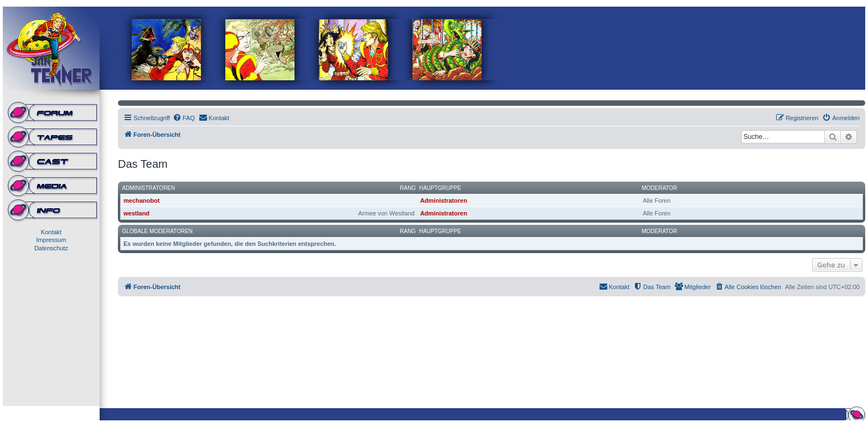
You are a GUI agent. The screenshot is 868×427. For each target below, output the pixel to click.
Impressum (51, 240)
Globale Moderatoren (157, 231)
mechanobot (141, 200)
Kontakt (51, 232)
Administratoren (149, 188)
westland (136, 213)
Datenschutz (51, 248)
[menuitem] (184, 118)
